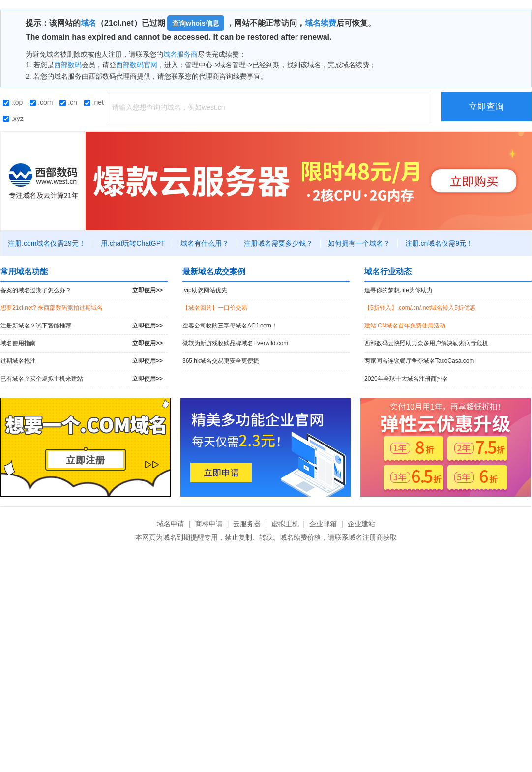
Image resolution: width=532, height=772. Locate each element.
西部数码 (68, 65)
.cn (68, 102)
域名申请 (171, 524)
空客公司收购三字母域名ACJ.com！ (230, 326)
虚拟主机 (285, 524)
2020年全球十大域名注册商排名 (406, 379)
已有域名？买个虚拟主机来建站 (82, 379)
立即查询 (486, 107)
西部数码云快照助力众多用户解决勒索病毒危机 (426, 343)
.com (41, 102)
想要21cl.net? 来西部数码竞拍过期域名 (52, 308)
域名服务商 (180, 54)
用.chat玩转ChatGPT (133, 243)
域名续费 (321, 23)
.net (94, 102)
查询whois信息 (196, 23)
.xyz (13, 119)
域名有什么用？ (205, 243)
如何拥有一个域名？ (359, 243)
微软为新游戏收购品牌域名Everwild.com (235, 343)
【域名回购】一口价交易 (215, 308)
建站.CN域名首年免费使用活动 (405, 326)
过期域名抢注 (82, 361)
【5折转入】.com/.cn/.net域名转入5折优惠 (420, 308)
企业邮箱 (323, 524)
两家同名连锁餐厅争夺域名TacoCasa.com (419, 361)
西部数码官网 (137, 65)
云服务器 (247, 524)
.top (13, 102)
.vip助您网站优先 (205, 290)
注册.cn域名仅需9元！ (439, 243)
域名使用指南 (82, 343)
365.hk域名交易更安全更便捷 (221, 361)
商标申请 (209, 524)
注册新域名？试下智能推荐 (82, 326)
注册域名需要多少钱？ (278, 243)
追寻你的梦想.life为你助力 (399, 290)
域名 (89, 23)
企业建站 (361, 524)
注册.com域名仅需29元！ (47, 243)
